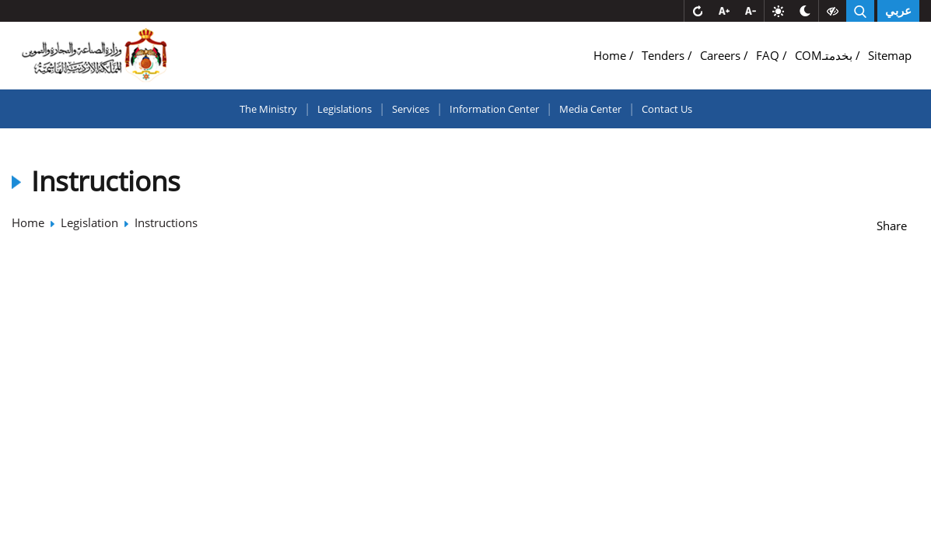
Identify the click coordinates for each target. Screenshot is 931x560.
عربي (898, 11)
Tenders (665, 55)
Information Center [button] (494, 109)
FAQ (769, 55)
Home (611, 55)
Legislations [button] (345, 109)
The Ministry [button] (268, 109)
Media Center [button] (590, 109)
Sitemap (890, 55)
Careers (722, 55)
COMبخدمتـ (825, 55)
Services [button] (411, 109)
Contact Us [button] (667, 109)
